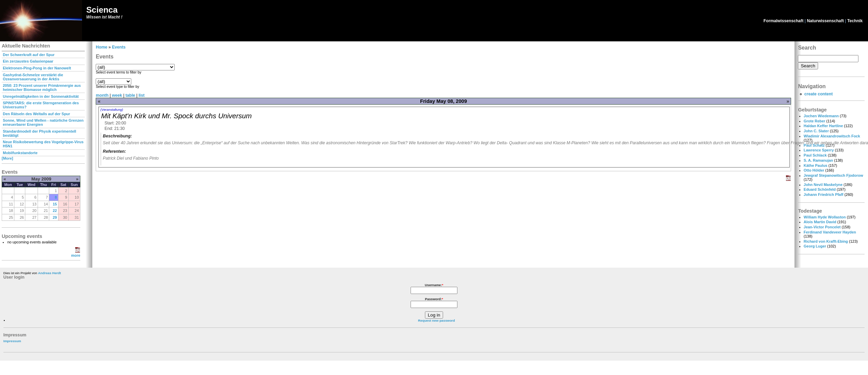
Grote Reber (814, 121)
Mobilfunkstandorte (20, 153)
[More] (7, 158)
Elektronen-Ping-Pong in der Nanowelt (37, 68)
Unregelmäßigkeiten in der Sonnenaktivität (41, 96)
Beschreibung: (117, 136)
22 (55, 211)
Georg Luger (815, 246)
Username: (434, 285)
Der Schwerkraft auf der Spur (29, 55)
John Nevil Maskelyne (823, 185)
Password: (434, 299)
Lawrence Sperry (819, 150)
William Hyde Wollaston (825, 217)
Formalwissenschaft (783, 21)
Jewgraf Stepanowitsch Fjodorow (833, 175)
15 (55, 204)
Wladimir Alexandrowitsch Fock (832, 136)
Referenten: (115, 151)
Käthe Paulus (816, 165)
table (130, 95)
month (102, 95)
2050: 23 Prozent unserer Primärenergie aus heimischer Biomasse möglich (42, 88)
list (142, 95)
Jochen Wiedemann (821, 116)
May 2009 (41, 179)
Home (102, 47)
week (117, 95)
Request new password (437, 320)
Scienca (102, 10)
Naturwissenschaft (825, 21)
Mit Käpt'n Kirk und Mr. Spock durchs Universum (177, 116)
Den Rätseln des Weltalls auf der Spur (36, 114)
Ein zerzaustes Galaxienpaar (28, 61)
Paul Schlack (815, 155)
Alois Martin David (820, 222)
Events (119, 47)
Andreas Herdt (49, 273)
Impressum (12, 341)
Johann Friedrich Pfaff (824, 195)
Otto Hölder (814, 170)
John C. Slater (816, 131)
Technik (855, 21)
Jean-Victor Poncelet (822, 227)
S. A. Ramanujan (818, 160)
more (76, 255)
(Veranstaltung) (112, 110)
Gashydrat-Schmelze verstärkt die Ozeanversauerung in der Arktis (33, 77)
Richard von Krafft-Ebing (826, 241)
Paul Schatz (814, 145)
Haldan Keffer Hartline (823, 126)
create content (819, 94)
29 (55, 217)
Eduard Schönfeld (820, 189)
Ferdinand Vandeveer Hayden (830, 232)
